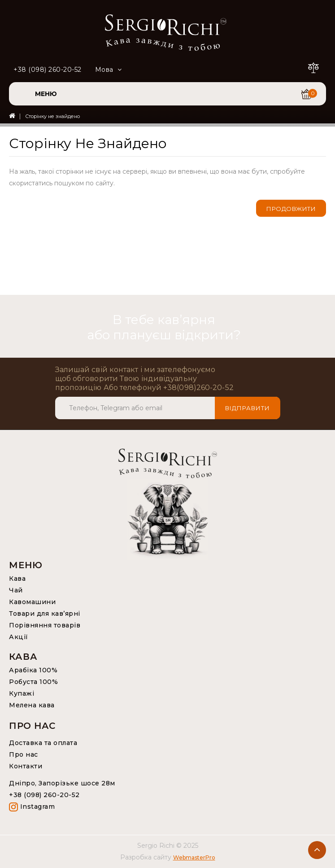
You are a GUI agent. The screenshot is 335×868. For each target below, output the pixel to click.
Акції (19, 637)
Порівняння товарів (45, 625)
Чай (16, 590)
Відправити (248, 408)
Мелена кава (32, 705)
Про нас (24, 754)
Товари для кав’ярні (45, 614)
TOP (317, 850)
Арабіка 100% (33, 670)
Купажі (22, 693)
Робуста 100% (33, 682)
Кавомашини (32, 602)
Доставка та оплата (43, 743)
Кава (17, 579)
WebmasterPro (194, 857)
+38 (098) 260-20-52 (48, 70)
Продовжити (291, 209)
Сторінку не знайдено (52, 116)
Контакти (26, 766)
